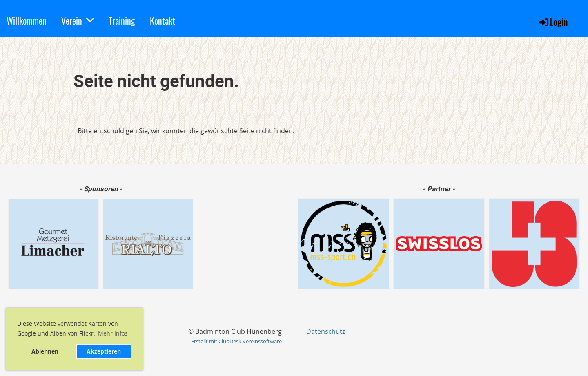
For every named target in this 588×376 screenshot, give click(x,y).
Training (122, 20)
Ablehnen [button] (45, 351)
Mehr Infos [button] (113, 333)
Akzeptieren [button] (104, 351)
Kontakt (163, 20)
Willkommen (27, 20)
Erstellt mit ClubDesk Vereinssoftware (236, 341)
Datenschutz (326, 331)
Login (553, 22)
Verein (78, 20)
